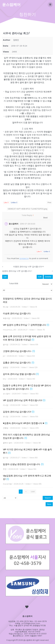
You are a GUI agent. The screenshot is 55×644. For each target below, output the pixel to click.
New (49, 504)
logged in (24, 258)
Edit (40, 277)
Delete (48, 277)
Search (48, 498)
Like (6, 203)
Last (33, 492)
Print (49, 203)
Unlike (14, 203)
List (5, 277)
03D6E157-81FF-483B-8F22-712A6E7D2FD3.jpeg (28, 209)
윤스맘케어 (11, 5)
